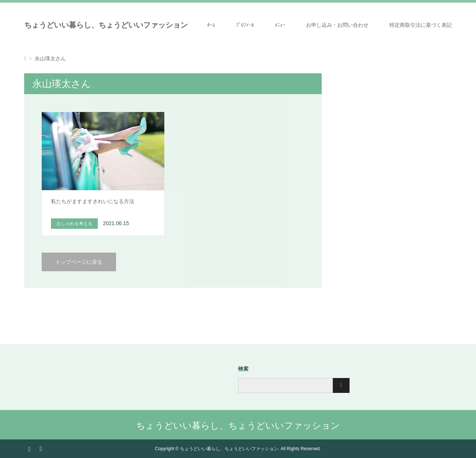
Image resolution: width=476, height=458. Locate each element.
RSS (41, 448)
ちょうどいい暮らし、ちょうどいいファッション (106, 25)
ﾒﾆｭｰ (280, 25)
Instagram (29, 448)
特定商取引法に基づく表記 (421, 25)
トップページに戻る (79, 262)
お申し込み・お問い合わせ (337, 25)
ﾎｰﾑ (211, 25)
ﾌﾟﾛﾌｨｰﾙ (245, 25)
